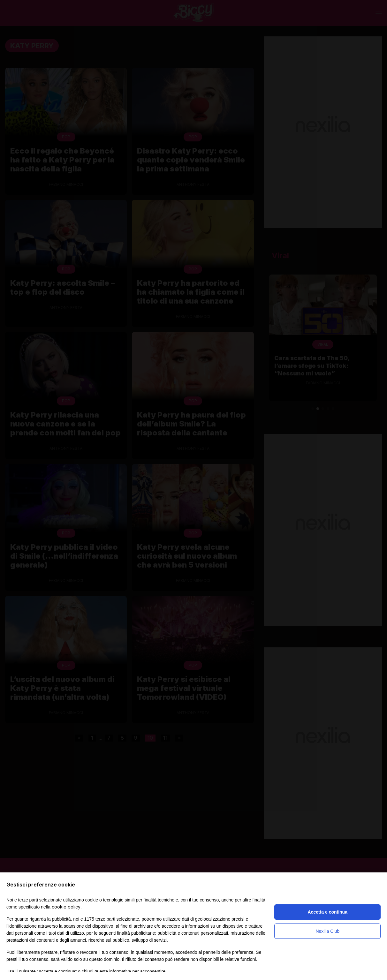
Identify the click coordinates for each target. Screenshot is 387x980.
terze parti (105, 919)
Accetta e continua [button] (327, 912)
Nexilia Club (327, 931)
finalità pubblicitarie (136, 933)
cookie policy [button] (66, 907)
